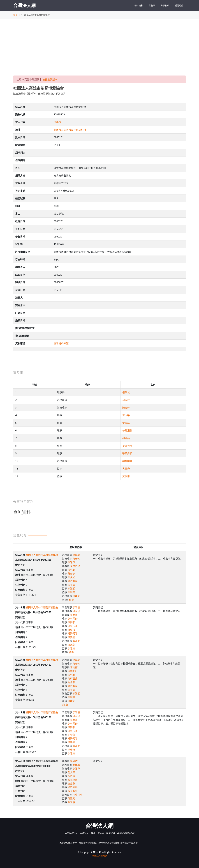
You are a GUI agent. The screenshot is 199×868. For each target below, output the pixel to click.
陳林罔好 (75, 566)
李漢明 (71, 588)
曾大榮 (126, 415)
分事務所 (165, 5)
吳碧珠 (71, 574)
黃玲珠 (126, 423)
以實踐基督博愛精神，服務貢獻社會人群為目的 (39, 94)
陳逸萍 (126, 408)
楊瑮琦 (71, 750)
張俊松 (71, 577)
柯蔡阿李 (127, 461)
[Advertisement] (99, 50)
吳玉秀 (126, 469)
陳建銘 (76, 596)
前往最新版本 (50, 79)
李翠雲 (76, 555)
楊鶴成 (126, 392)
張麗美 (71, 592)
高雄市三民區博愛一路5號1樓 (70, 130)
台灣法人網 (24, 5)
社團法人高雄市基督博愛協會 (42, 555)
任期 (72, 600)
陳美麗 (71, 585)
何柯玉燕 (73, 626)
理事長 (57, 122)
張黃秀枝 (127, 453)
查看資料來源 (61, 343)
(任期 (65, 705)
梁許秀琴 (127, 446)
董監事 (152, 5)
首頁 (15, 15)
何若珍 (76, 559)
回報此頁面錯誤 (99, 855)
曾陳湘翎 (127, 430)
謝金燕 (126, 438)
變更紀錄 (179, 5)
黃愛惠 (126, 476)
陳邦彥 (71, 570)
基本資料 (139, 5)
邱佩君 (126, 400)
